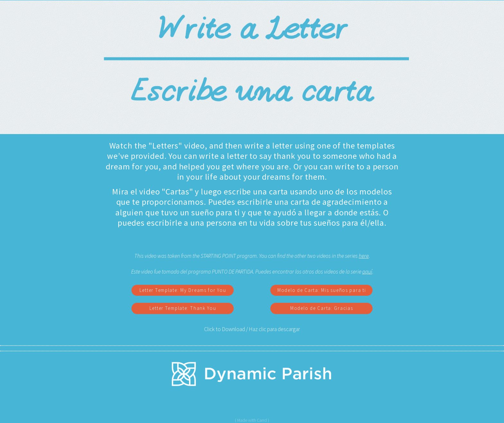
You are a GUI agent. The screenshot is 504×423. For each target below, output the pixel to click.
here (364, 256)
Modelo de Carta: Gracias (322, 309)
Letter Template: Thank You (183, 309)
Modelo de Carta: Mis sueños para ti (322, 290)
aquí (367, 272)
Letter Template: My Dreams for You (183, 290)
